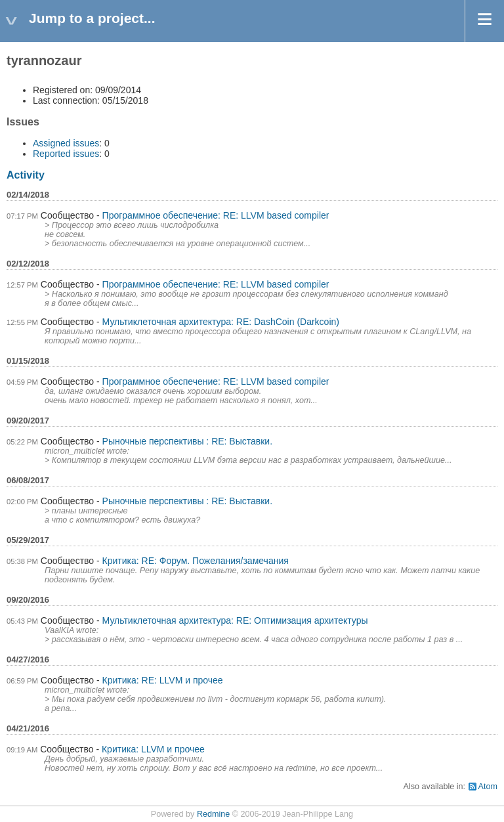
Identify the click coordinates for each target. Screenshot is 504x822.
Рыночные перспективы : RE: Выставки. (188, 441)
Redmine (213, 814)
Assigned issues (66, 143)
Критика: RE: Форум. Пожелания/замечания (196, 561)
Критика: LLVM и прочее (153, 749)
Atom (488, 787)
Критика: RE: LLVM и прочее (163, 680)
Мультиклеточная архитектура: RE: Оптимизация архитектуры (235, 620)
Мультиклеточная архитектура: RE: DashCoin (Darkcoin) (221, 322)
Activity (26, 175)
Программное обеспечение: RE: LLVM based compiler (216, 215)
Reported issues (66, 154)
